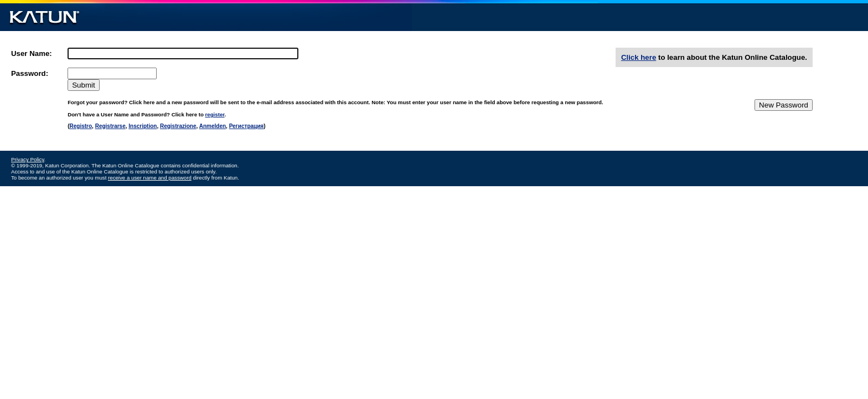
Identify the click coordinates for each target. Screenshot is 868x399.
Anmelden (213, 126)
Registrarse (110, 126)
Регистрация (247, 126)
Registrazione (178, 126)
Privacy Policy (28, 159)
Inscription (143, 126)
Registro (81, 126)
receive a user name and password (150, 178)
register (215, 114)
